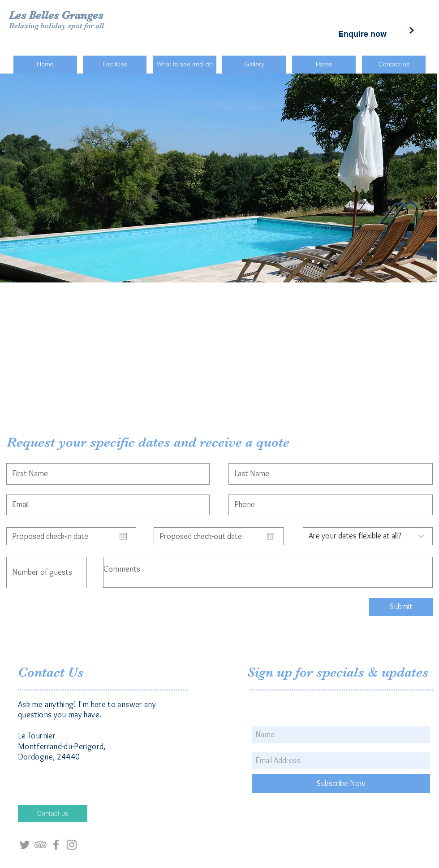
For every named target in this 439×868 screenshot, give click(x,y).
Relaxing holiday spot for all (56, 26)
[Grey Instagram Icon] (72, 845)
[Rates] (324, 65)
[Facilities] (115, 65)
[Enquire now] (362, 34)
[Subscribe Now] (341, 783)
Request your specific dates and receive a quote (148, 442)
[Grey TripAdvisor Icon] (40, 845)
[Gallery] (254, 65)
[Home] (45, 65)
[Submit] (401, 607)
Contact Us (53, 672)
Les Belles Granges (56, 15)
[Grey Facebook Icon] (56, 845)
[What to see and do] (185, 65)
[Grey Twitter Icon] (25, 845)
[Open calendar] (123, 536)
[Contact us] (394, 65)
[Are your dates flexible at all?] (368, 536)
